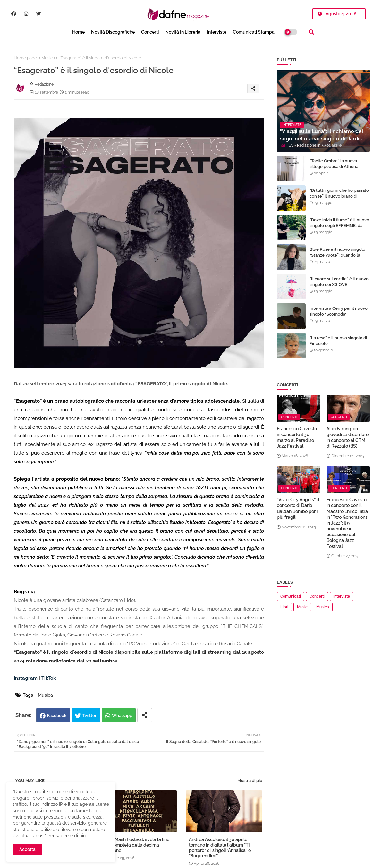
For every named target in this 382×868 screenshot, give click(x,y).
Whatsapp (122, 716)
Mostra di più (250, 781)
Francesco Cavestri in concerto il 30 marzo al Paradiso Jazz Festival (297, 438)
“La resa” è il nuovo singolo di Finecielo (338, 341)
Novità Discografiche (113, 32)
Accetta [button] (27, 849)
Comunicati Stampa (254, 32)
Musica (48, 58)
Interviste (217, 32)
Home (78, 32)
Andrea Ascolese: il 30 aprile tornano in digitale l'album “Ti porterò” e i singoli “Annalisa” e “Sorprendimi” (220, 848)
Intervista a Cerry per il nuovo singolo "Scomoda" (339, 311)
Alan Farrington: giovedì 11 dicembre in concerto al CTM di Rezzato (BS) (348, 438)
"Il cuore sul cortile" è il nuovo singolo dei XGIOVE (339, 282)
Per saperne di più (67, 836)
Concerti (150, 32)
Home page (25, 58)
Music (302, 607)
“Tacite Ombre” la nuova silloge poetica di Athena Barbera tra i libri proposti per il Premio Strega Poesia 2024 (338, 170)
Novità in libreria (183, 32)
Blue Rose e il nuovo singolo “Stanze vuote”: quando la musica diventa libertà (337, 255)
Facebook (57, 716)
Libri (284, 607)
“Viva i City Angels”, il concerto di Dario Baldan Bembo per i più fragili (298, 508)
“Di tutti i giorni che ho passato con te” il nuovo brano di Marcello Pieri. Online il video (339, 196)
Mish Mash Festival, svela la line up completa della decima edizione (137, 845)
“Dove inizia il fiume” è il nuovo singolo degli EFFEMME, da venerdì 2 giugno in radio (339, 226)
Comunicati (291, 596)
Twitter (89, 716)
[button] (311, 32)
